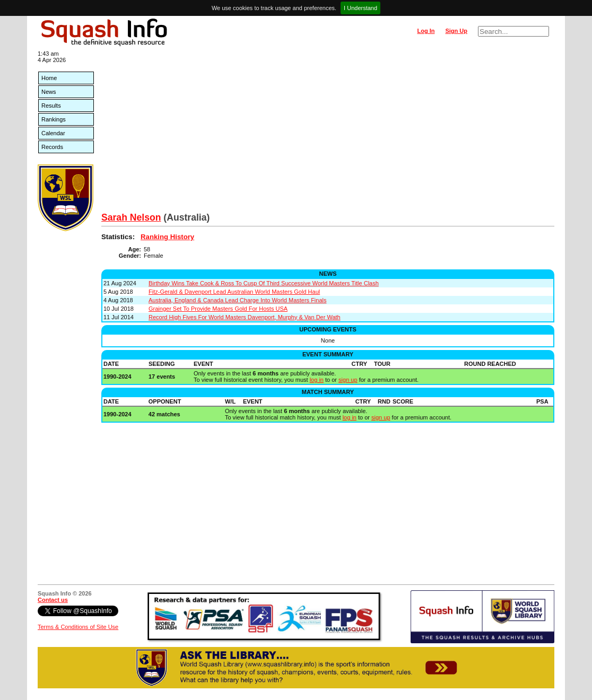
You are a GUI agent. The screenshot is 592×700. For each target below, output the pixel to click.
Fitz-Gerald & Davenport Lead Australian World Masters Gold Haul (234, 292)
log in (317, 380)
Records (52, 147)
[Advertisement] (328, 133)
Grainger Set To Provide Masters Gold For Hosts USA (218, 309)
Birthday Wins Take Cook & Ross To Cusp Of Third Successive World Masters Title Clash (264, 283)
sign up (348, 380)
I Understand (360, 8)
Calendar (53, 133)
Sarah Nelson (131, 217)
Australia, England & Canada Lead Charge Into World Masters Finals (237, 300)
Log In (426, 31)
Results (51, 106)
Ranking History (167, 237)
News (49, 92)
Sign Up (456, 31)
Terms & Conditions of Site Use (78, 627)
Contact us (53, 600)
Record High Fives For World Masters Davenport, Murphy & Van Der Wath (245, 317)
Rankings (54, 119)
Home (49, 78)
